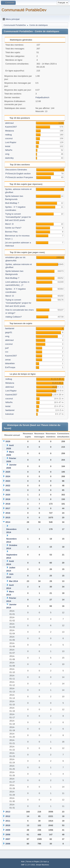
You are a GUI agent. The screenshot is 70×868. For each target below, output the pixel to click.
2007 (8, 839)
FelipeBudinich (42, 97)
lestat (8, 146)
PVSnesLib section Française (19, 177)
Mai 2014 (13, 581)
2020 (8, 495)
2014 (8, 522)
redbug (8, 135)
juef (7, 348)
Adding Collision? (14, 317)
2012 (8, 816)
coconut (9, 138)
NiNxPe (9, 150)
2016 (8, 513)
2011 (8, 821)
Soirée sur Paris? (13, 228)
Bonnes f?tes (11, 232)
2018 (8, 504)
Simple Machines (42, 865)
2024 (8, 476)
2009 (8, 830)
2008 (8, 835)
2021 (8, 490)
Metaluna (9, 131)
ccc (7, 352)
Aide (23, 862)
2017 (8, 508)
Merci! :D (9, 224)
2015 (8, 518)
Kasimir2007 (11, 127)
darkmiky (9, 158)
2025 (8, 472)
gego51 (9, 332)
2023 (8, 481)
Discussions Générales (16, 170)
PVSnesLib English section (18, 174)
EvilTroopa (10, 367)
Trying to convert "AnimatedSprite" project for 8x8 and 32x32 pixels (18, 217)
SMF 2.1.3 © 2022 (28, 865)
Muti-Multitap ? (12, 203)
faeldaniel (10, 328)
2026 (8, 441)
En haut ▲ (45, 862)
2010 (8, 825)
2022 (8, 486)
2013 (8, 812)
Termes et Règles (33, 862)
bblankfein (10, 363)
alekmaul (9, 123)
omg (7, 154)
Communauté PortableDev (24, 10)
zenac (8, 360)
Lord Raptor (11, 142)
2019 (8, 499)
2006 (8, 844)
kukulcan (10, 414)
